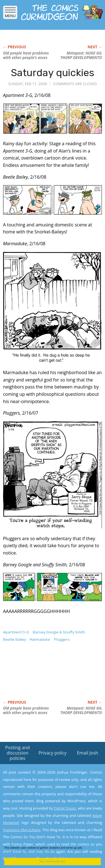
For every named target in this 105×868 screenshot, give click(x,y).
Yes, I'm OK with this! (53, 861)
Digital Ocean (65, 808)
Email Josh (87, 753)
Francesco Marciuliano (22, 830)
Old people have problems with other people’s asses (26, 55)
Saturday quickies (53, 73)
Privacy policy (52, 753)
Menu (10, 14)
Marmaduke (40, 639)
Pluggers (62, 639)
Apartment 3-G (16, 632)
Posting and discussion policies (18, 753)
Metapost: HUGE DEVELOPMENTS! (81, 55)
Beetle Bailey (15, 639)
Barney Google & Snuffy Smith (59, 632)
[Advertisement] (48, 677)
